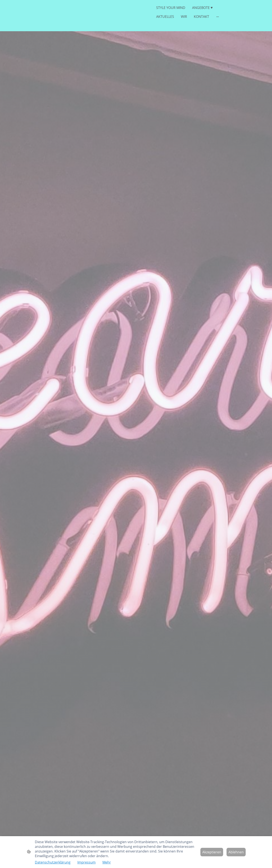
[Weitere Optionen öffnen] (218, 17)
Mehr (107, 862)
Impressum (86, 862)
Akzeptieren (212, 852)
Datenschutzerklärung (53, 862)
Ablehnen (236, 852)
